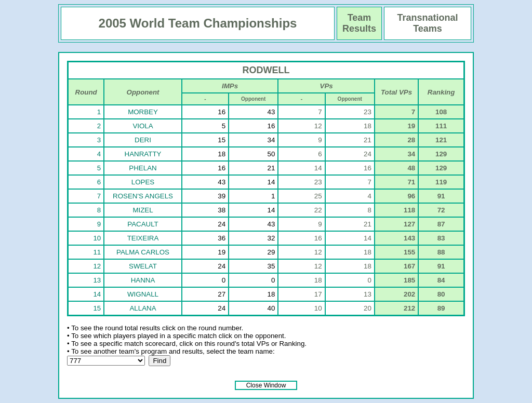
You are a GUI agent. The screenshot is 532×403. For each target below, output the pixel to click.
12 (97, 266)
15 (97, 308)
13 (97, 280)
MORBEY (143, 112)
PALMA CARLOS (143, 252)
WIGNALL (143, 294)
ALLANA (143, 308)
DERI (143, 140)
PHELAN (143, 168)
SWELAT (143, 266)
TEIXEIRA (143, 238)
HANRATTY (143, 154)
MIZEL (143, 210)
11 (97, 252)
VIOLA (143, 126)
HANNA (143, 280)
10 (97, 238)
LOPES (143, 182)
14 (97, 294)
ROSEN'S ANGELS (143, 196)
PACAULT (143, 224)
